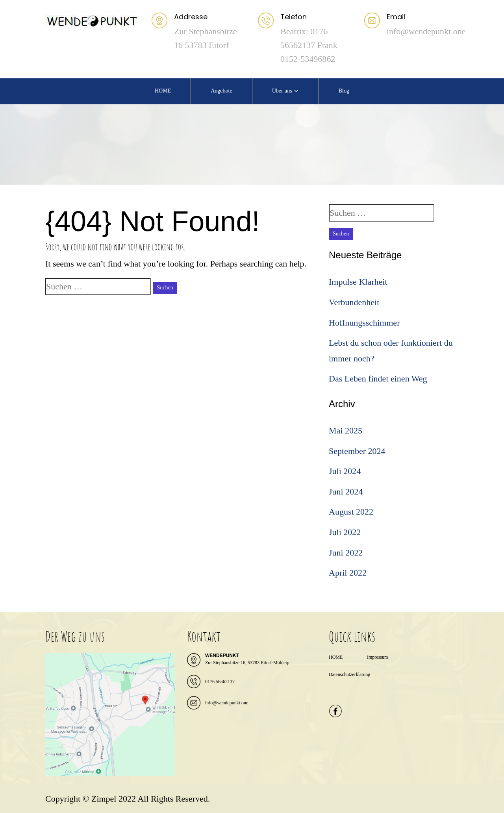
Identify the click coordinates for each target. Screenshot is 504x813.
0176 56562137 (220, 682)
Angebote (221, 91)
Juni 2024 (346, 492)
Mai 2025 (346, 431)
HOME (163, 91)
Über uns (282, 91)
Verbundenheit (354, 302)
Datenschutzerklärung (349, 674)
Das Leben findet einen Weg (378, 379)
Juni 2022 (346, 553)
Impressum (377, 657)
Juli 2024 (345, 471)
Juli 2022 (345, 532)
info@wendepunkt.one (227, 703)
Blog (344, 91)
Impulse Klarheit (358, 282)
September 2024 (357, 451)
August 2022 (351, 512)
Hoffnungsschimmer (364, 323)
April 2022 (348, 573)
